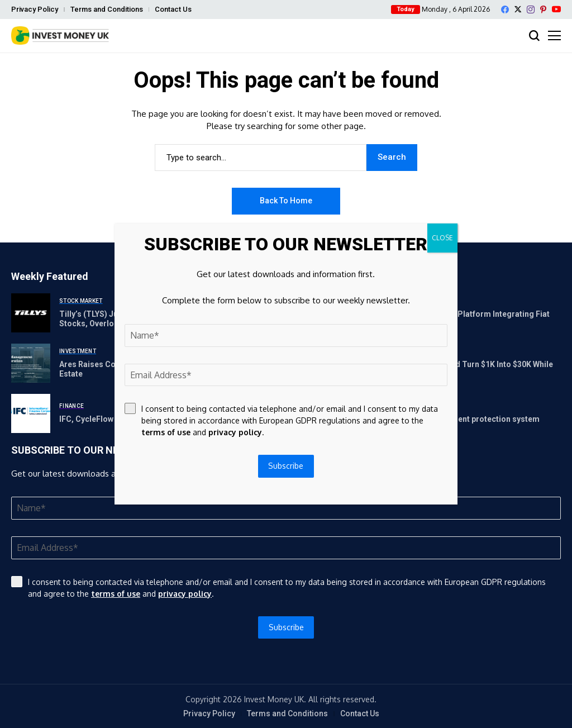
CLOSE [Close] (442, 238)
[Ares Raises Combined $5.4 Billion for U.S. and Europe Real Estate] (31, 363)
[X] (518, 9)
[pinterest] (543, 9)
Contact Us (173, 9)
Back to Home (286, 201)
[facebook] (505, 9)
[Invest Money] (60, 35)
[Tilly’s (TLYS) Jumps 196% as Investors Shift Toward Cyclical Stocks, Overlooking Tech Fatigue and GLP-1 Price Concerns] (31, 313)
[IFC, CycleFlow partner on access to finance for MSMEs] (31, 413)
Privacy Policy (35, 9)
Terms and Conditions (107, 9)
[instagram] (531, 9)
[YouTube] (556, 9)
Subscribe (286, 627)
